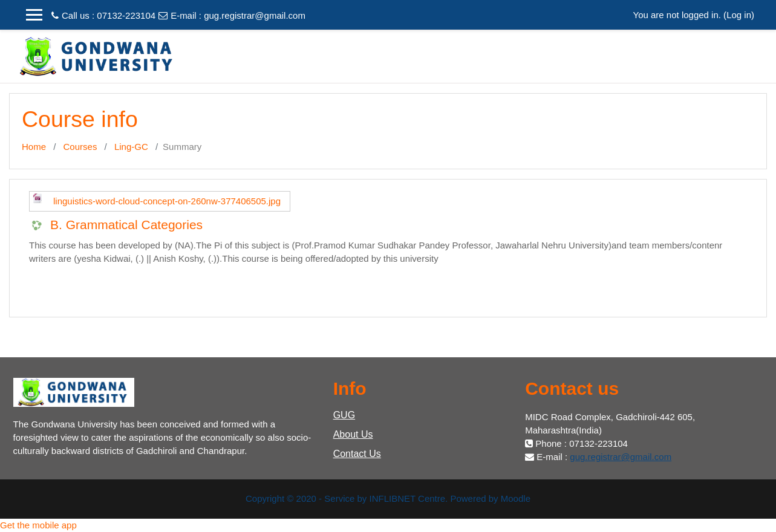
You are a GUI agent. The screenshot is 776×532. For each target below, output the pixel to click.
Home (34, 147)
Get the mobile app (38, 525)
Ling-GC (131, 147)
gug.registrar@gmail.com (255, 15)
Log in (739, 15)
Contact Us (357, 454)
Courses (80, 147)
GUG (344, 415)
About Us (353, 434)
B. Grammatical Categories (126, 225)
